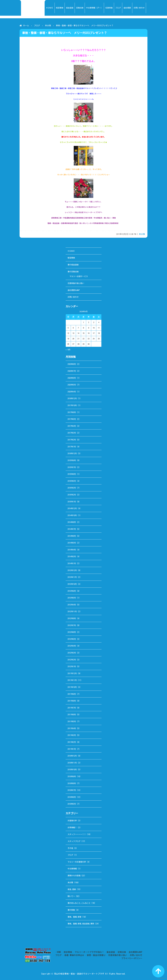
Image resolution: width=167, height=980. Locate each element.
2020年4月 (72, 392)
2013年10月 (72, 584)
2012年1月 (72, 666)
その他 (70, 848)
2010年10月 (72, 770)
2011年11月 (72, 680)
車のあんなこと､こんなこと (79, 903)
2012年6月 (72, 632)
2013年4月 (72, 605)
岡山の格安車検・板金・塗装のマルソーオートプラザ (79, 974)
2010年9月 (72, 776)
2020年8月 (72, 364)
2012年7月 (72, 625)
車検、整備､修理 (74, 917)
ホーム (26, 26)
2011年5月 (72, 721)
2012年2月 (72, 660)
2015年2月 (72, 495)
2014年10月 (72, 515)
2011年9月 (72, 694)
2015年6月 (72, 474)
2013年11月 (72, 577)
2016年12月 (72, 453)
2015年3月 (72, 488)
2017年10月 (72, 405)
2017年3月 (72, 433)
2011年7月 (72, 708)
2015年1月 (72, 502)
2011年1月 (72, 749)
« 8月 (68, 350)
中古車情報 (72, 869)
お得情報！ (72, 828)
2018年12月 (72, 398)
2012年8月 (72, 618)
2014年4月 (72, 550)
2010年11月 (72, 763)
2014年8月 (72, 522)
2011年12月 (72, 673)
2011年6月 (72, 715)
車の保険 (71, 910)
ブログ (37, 26)
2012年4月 (72, 646)
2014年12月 (72, 508)
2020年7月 (72, 371)
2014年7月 (72, 529)
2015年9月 (72, 460)
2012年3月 (72, 653)
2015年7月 (72, 467)
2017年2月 (72, 440)
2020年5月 (72, 385)
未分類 (48, 26)
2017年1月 (72, 447)
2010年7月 (72, 790)
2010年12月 (72, 756)
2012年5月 (72, 639)
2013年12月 (72, 570)
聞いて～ (71, 896)
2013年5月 (72, 598)
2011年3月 (72, 735)
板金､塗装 (72, 889)
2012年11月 (72, 611)
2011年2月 (72, 742)
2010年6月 (72, 797)
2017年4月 (72, 426)
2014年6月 (72, 536)
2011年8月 (72, 701)
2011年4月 (72, 728)
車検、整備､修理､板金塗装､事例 (81, 924)
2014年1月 (72, 563)
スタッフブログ (74, 841)
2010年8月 (72, 783)
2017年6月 (72, 412)
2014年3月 (72, 556)
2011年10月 (72, 687)
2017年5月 (72, 419)
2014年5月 (72, 543)
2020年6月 (72, 378)
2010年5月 (72, 804)
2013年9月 (72, 591)
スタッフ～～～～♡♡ (77, 834)
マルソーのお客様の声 (77, 862)
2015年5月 (72, 481)
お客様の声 (72, 821)
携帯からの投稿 (74, 876)
